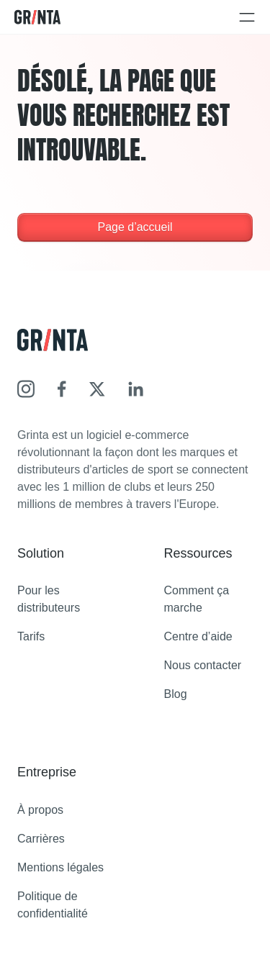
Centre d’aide (198, 636)
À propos (40, 810)
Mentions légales (60, 867)
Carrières (41, 839)
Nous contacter (203, 665)
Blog (176, 694)
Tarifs (31, 636)
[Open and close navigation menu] (247, 17)
